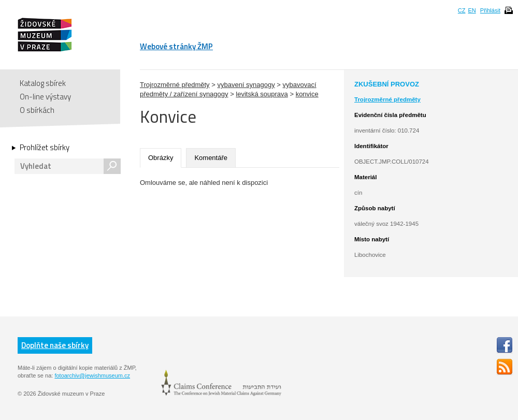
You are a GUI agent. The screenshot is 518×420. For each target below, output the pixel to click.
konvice (307, 94)
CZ (462, 10)
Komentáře (211, 158)
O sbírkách (37, 110)
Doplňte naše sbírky (55, 345)
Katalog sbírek (43, 83)
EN (472, 10)
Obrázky (161, 158)
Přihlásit (490, 10)
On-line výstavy (45, 97)
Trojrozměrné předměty (175, 85)
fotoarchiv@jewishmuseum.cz (92, 375)
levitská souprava (262, 94)
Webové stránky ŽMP (176, 46)
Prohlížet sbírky (45, 148)
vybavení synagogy (246, 85)
